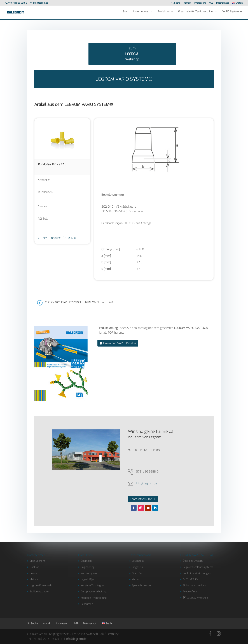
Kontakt (187, 3)
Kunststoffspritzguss (93, 585)
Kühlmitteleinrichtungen (197, 573)
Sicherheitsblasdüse (194, 585)
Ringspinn (137, 567)
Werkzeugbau (89, 573)
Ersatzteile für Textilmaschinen (196, 13)
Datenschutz (222, 3)
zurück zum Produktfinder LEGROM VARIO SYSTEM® (80, 302)
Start (126, 13)
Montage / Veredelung (94, 598)
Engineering (88, 567)
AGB (211, 3)
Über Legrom (37, 561)
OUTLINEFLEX (191, 579)
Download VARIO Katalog (120, 343)
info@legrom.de (147, 483)
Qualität (34, 567)
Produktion (164, 13)
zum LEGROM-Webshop (132, 54)
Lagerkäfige (88, 579)
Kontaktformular (141, 499)
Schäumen (87, 604)
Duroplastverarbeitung (94, 592)
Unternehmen (141, 13)
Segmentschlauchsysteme (198, 567)
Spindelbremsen (141, 585)
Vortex (136, 579)
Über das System (193, 561)
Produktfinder (191, 592)
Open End (137, 573)
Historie (34, 579)
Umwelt (34, 573)
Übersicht (86, 561)
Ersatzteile (138, 561)
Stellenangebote (39, 592)
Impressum (200, 3)
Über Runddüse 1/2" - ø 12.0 (58, 238)
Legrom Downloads (41, 585)
